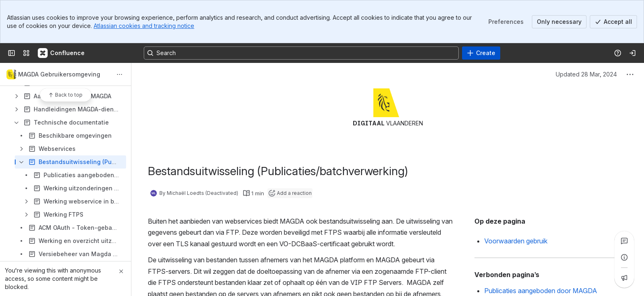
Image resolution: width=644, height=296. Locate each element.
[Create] (481, 53)
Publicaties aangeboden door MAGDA (541, 291)
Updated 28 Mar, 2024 (586, 74)
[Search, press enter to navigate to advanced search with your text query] (301, 53)
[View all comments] (624, 241)
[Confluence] (62, 53)
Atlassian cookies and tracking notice (144, 26)
